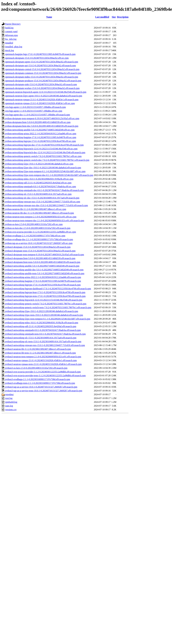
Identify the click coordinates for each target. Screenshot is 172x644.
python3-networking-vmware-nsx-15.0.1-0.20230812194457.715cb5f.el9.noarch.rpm (45, 345)
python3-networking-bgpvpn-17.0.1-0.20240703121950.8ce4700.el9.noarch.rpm (43, 285)
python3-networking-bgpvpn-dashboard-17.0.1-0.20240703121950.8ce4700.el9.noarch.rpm (48, 289)
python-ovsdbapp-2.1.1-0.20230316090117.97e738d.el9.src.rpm (35, 236)
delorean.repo (12, 35)
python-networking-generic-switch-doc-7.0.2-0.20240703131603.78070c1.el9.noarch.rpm (47, 160)
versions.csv (11, 410)
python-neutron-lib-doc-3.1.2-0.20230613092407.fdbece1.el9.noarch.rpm (39, 213)
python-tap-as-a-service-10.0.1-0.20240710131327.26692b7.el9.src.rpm (39, 243)
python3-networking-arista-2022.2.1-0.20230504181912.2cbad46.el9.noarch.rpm (43, 277)
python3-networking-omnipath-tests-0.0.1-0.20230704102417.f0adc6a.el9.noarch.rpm (45, 334)
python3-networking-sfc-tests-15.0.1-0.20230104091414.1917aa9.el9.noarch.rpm (43, 341)
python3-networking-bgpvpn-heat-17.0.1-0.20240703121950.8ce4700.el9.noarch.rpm (45, 292)
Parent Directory (13, 24)
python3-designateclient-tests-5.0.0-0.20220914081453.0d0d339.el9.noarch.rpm (43, 262)
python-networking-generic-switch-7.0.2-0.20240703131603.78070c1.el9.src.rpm (43, 156)
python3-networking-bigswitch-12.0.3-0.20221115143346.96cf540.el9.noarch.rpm (44, 300)
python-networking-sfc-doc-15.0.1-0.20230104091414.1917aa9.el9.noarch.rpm (42, 198)
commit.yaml (11, 31)
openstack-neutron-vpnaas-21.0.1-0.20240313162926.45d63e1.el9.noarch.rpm (42, 100)
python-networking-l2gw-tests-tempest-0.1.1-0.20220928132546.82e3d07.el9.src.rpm (45, 171)
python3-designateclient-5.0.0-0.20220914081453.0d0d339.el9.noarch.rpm (40, 258)
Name (49, 17)
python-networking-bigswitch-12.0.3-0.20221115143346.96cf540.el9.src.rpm (41, 149)
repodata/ (9, 394)
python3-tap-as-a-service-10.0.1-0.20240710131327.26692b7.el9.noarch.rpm (41, 387)
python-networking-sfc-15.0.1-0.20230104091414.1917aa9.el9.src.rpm (38, 194)
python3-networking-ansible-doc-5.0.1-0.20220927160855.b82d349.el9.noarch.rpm (44, 270)
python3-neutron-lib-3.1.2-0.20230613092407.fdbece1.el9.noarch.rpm (38, 349)
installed (9, 43)
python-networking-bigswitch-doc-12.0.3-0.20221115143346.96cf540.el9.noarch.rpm (45, 152)
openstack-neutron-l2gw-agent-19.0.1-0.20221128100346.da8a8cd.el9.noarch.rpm (44, 96)
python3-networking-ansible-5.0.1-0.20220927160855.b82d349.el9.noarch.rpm (42, 266)
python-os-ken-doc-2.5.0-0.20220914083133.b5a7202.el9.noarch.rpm (38, 228)
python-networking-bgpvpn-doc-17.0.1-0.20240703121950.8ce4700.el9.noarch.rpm (44, 145)
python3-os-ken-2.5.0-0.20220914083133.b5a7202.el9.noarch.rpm (36, 368)
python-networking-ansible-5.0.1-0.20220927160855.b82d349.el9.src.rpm (40, 130)
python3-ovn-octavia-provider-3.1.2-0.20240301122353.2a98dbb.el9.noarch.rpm (43, 372)
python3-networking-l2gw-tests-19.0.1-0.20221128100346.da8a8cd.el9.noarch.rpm (44, 315)
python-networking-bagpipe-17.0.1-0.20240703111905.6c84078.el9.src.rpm (41, 137)
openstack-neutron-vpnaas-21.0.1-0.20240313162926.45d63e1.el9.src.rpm (40, 103)
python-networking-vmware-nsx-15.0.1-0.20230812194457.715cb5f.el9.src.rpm (43, 202)
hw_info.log (11, 39)
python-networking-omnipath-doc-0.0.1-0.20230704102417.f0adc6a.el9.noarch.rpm (44, 190)
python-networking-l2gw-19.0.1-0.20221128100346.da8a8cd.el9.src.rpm (39, 164)
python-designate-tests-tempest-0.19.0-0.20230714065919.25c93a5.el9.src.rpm (42, 118)
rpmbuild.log (11, 402)
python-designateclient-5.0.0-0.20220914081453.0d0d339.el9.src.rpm (38, 122)
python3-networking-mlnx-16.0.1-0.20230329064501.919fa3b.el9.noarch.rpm (42, 323)
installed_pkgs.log (14, 47)
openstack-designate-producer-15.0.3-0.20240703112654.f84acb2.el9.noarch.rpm (43, 81)
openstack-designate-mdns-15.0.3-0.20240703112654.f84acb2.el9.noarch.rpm (42, 77)
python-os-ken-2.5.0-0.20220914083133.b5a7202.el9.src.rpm (34, 224)
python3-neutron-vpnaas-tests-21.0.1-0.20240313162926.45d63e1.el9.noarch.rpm (43, 364)
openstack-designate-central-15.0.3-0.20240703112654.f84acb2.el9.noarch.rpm (42, 69)
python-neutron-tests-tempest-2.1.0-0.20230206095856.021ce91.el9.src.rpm (41, 217)
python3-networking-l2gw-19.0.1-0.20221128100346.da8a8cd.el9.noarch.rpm (42, 311)
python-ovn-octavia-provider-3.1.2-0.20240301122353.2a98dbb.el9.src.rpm (41, 232)
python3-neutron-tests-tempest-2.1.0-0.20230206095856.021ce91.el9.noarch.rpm (43, 357)
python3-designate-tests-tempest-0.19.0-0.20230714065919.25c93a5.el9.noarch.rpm (45, 255)
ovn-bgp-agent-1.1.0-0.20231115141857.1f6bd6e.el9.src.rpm (34, 111)
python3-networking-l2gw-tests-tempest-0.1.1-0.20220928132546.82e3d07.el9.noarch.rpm (48, 319)
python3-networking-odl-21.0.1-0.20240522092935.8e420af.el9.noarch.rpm (41, 326)
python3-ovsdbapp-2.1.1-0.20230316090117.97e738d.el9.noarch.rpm (38, 379)
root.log (9, 398)
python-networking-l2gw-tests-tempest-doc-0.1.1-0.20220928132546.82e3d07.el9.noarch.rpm (49, 175)
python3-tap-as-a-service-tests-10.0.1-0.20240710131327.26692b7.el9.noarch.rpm (44, 391)
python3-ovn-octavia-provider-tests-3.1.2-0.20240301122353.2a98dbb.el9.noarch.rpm (45, 376)
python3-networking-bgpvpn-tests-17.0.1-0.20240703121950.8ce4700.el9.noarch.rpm (45, 296)
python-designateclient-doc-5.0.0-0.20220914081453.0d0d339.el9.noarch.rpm (42, 126)
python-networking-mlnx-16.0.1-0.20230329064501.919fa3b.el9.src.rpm (39, 179)
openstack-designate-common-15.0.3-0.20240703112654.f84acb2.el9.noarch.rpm (43, 73)
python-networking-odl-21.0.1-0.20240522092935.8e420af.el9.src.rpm (38, 183)
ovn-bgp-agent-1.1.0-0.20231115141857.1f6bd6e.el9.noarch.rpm (35, 107)
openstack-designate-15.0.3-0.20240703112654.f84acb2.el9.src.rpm (37, 58)
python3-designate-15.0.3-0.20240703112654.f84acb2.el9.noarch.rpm (38, 247)
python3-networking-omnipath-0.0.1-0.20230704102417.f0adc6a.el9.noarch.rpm (43, 330)
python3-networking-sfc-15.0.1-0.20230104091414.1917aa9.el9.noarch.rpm (41, 338)
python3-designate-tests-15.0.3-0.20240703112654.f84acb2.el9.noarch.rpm (40, 251)
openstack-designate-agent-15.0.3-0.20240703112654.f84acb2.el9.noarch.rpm (42, 62)
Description (123, 17)
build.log (9, 28)
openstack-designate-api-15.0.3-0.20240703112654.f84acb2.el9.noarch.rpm (40, 66)
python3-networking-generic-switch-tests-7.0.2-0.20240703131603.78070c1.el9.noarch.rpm (48, 307)
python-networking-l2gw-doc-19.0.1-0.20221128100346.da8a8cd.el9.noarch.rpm (43, 168)
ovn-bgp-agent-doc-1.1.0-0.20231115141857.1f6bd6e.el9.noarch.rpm (37, 115)
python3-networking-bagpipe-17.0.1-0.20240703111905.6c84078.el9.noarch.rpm (43, 281)
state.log (9, 406)
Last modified (102, 17)
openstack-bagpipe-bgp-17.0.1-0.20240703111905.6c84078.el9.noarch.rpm (40, 54)
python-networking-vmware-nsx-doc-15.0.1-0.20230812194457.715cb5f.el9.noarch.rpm (46, 205)
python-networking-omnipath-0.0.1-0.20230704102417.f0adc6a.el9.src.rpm (41, 186)
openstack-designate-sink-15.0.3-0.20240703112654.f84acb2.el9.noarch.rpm (41, 84)
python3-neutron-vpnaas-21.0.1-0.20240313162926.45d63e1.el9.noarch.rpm (41, 360)
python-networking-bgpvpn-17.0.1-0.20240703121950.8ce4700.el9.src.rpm (40, 141)
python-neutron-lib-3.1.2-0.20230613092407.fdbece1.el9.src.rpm (36, 209)
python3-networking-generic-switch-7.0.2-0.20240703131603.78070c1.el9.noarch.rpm (46, 304)
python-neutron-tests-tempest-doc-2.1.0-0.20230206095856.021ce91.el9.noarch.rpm (45, 221)
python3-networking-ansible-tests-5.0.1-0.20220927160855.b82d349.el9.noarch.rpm (45, 273)
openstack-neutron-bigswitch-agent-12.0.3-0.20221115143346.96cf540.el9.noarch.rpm (46, 92)
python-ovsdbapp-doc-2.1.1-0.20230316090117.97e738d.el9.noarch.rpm (39, 239)
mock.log (9, 50)
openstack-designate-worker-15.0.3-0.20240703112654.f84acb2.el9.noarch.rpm (42, 88)
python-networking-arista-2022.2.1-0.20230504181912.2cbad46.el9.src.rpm (41, 134)
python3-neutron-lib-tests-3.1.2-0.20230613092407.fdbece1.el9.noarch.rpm (40, 353)
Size (114, 17)
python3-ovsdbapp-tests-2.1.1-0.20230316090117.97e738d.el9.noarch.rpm (40, 383)
